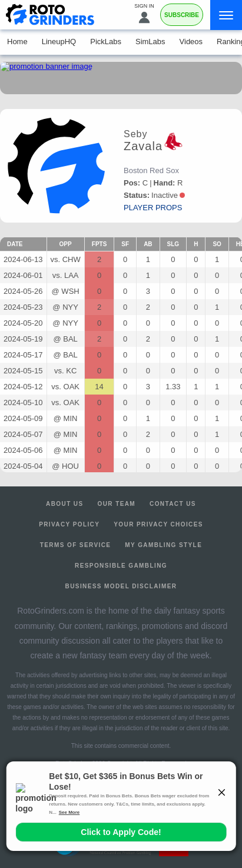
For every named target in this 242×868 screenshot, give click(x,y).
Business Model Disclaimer (121, 586)
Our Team (117, 504)
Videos (191, 42)
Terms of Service (76, 545)
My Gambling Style (163, 545)
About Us (64, 504)
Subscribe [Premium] (182, 15)
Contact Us (173, 504)
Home (17, 42)
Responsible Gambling (121, 566)
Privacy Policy (69, 524)
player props (153, 208)
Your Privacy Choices (158, 524)
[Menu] (226, 15)
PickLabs (106, 42)
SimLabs (150, 42)
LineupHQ (59, 42)
